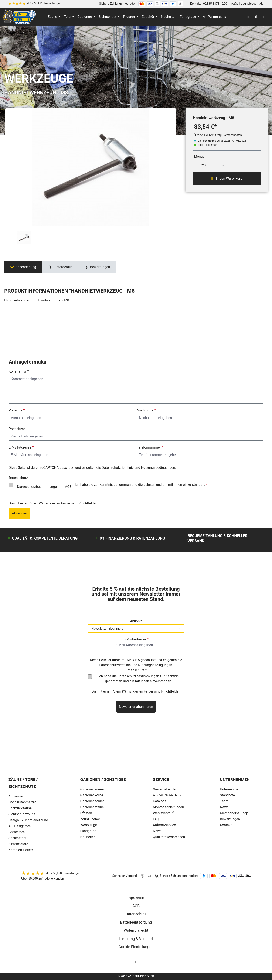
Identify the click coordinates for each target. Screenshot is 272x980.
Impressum (136, 898)
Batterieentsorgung (136, 922)
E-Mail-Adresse (21, 447)
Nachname (146, 410)
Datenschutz (136, 914)
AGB (68, 487)
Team (224, 801)
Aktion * (136, 621)
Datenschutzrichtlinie (118, 468)
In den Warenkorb (227, 178)
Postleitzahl (19, 429)
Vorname (17, 410)
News (224, 807)
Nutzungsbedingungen (158, 468)
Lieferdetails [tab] (63, 267)
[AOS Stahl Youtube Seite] (141, 962)
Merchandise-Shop (234, 813)
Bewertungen (230, 819)
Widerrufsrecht (136, 930)
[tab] (23, 267)
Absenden (19, 513)
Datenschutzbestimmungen (38, 487)
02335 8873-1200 (215, 4)
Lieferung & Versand (136, 939)
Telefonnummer (150, 447)
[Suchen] (256, 17)
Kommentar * (19, 371)
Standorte (227, 795)
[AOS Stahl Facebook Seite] (136, 962)
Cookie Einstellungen (136, 947)
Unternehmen (230, 789)
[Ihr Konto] (248, 17)
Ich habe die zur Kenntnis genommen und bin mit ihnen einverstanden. (139, 679)
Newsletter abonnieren (136, 707)
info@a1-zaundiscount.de (246, 4)
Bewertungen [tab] (100, 267)
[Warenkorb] (264, 17)
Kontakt (226, 825)
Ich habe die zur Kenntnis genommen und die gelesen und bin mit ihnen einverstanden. (111, 487)
